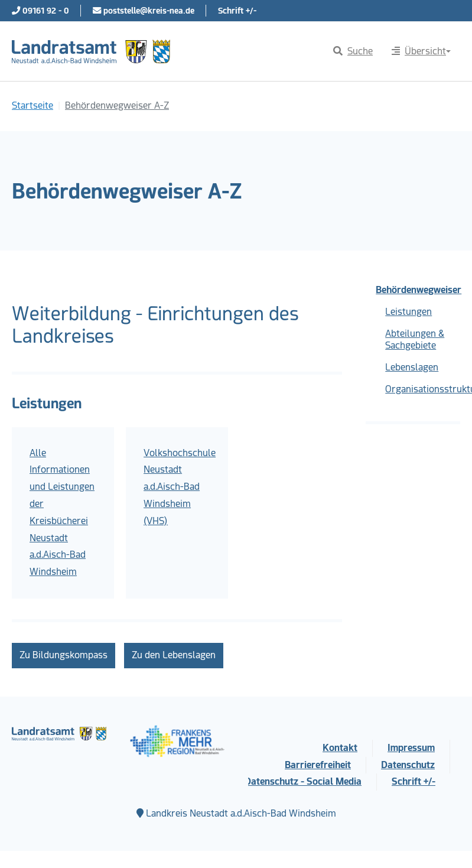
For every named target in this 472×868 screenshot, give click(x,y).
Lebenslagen (412, 367)
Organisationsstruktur (423, 389)
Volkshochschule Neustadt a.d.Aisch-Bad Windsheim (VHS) (180, 487)
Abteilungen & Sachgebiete (415, 339)
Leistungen (408, 312)
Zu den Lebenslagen (174, 655)
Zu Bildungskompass (64, 655)
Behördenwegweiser (418, 290)
